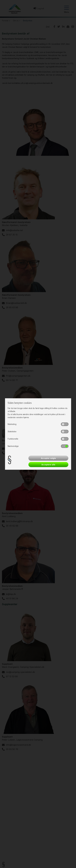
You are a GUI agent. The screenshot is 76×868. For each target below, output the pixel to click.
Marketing (12, 424)
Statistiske (12, 431)
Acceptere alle (48, 465)
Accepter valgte (48, 458)
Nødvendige (13, 446)
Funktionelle (13, 439)
